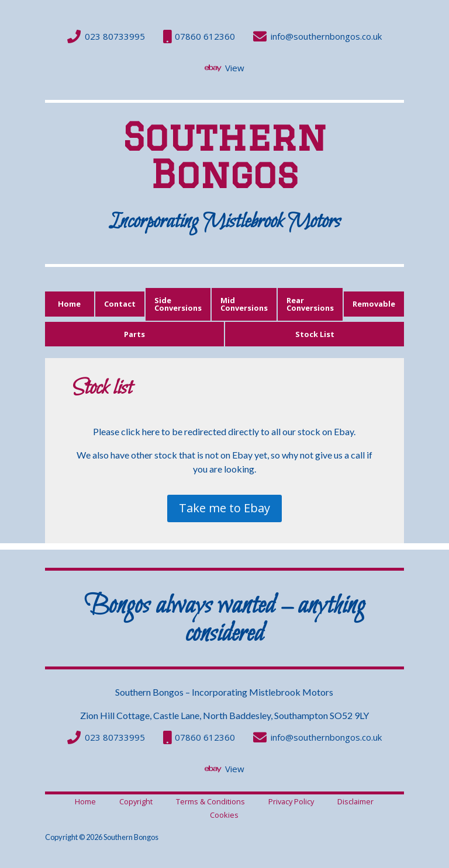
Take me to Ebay (224, 508)
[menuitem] (106, 37)
